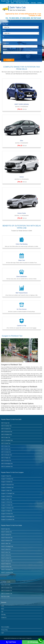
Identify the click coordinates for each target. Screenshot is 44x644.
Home (8, 3)
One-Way (3, 615)
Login (2, 633)
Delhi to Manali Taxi (6, 443)
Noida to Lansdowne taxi (7, 572)
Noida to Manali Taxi (6, 549)
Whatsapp (33, 642)
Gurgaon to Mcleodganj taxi (8, 517)
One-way (33, 3)
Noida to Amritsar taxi (6, 567)
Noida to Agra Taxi (6, 529)
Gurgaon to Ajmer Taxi (6, 499)
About (12, 3)
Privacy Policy (4, 630)
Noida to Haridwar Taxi (7, 532)
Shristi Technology (36, 638)
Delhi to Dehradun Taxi (7, 455)
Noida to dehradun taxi (7, 561)
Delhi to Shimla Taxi (6, 449)
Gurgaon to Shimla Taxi (7, 502)
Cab (2, 612)
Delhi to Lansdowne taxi (7, 466)
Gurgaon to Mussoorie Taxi (7, 485)
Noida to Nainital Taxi (6, 535)
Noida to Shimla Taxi (6, 555)
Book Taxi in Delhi (5, 596)
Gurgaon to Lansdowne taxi (8, 519)
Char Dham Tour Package (22, 3)
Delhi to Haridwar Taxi (6, 426)
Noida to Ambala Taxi (6, 558)
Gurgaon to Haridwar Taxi (7, 479)
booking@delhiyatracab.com (19, 1)
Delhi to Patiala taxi (6, 458)
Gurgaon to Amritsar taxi (7, 514)
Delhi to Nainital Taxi (6, 429)
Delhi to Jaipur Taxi (6, 437)
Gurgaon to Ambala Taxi (7, 505)
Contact (39, 3)
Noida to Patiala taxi (6, 564)
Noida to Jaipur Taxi (6, 543)
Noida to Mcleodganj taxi (7, 570)
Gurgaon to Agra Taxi (6, 476)
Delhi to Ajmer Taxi (6, 446)
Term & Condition (5, 627)
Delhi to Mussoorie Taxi (7, 432)
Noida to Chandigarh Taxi (7, 546)
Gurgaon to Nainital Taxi (7, 482)
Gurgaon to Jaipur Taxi (7, 490)
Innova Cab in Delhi (6, 585)
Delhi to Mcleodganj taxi (7, 464)
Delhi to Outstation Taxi (7, 588)
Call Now (11, 642)
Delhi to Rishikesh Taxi (7, 435)
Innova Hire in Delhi (6, 582)
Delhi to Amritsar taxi (6, 461)
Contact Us (4, 617)
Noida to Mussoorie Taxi (7, 538)
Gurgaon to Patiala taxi (7, 511)
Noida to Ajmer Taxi (6, 552)
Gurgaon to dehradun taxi (7, 508)
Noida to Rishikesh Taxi (7, 541)
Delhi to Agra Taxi (5, 423)
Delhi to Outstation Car (7, 591)
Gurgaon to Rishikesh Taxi (7, 488)
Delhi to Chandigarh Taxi (7, 440)
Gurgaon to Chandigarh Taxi (8, 493)
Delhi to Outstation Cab (7, 594)
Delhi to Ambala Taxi (6, 452)
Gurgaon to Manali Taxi (7, 496)
